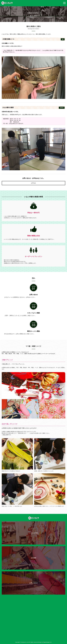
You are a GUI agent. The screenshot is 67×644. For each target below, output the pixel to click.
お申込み (33, 183)
